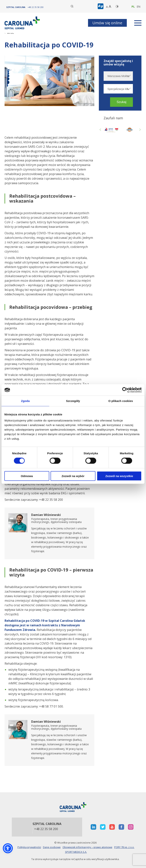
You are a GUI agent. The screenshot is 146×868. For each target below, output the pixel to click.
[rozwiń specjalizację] (128, 89)
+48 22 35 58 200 (46, 829)
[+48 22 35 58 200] (36, 7)
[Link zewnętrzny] (129, 130)
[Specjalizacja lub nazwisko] (118, 89)
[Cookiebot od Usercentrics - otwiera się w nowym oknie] (125, 390)
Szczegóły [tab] (73, 401)
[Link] (23, 23)
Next (140, 130)
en (138, 7)
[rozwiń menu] (138, 23)
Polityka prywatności (29, 847)
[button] (101, 6)
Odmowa (27, 476)
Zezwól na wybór (73, 476)
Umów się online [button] (107, 23)
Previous (101, 130)
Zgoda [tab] (25, 401)
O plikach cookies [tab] (121, 401)
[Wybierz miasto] (118, 76)
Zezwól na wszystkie (119, 476)
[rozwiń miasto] (128, 76)
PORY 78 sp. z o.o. (124, 847)
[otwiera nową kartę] (111, 130)
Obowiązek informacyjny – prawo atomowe (87, 847)
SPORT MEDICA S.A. (76, 852)
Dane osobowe (52, 847)
